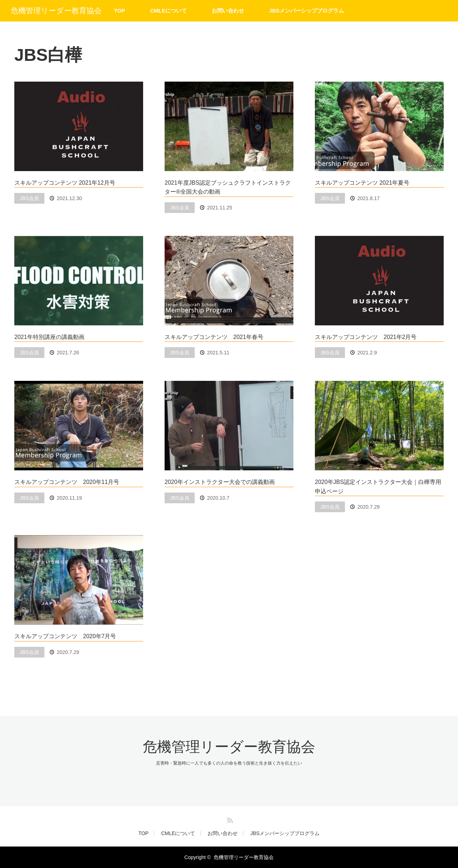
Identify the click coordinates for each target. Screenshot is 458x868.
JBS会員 (29, 198)
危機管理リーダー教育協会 (56, 11)
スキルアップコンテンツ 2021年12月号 (65, 183)
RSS (229, 819)
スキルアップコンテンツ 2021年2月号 (366, 337)
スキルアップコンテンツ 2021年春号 (214, 337)
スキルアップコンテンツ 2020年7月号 (65, 636)
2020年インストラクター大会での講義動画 (220, 482)
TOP (120, 11)
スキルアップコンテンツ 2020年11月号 (67, 482)
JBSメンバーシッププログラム (306, 11)
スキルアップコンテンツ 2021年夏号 (362, 183)
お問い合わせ (228, 11)
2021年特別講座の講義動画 (49, 337)
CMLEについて (168, 11)
